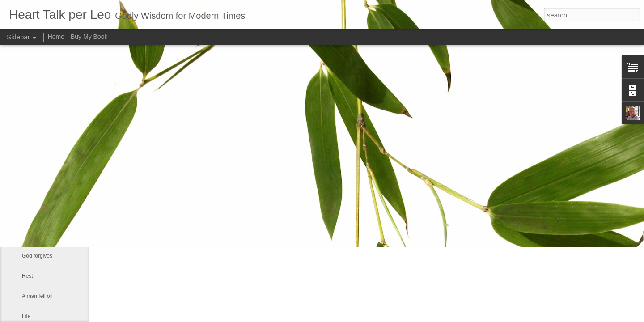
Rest (28, 276)
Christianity (35, 216)
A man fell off (37, 296)
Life (26, 316)
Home (56, 37)
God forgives (37, 256)
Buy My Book (89, 37)
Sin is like (33, 236)
